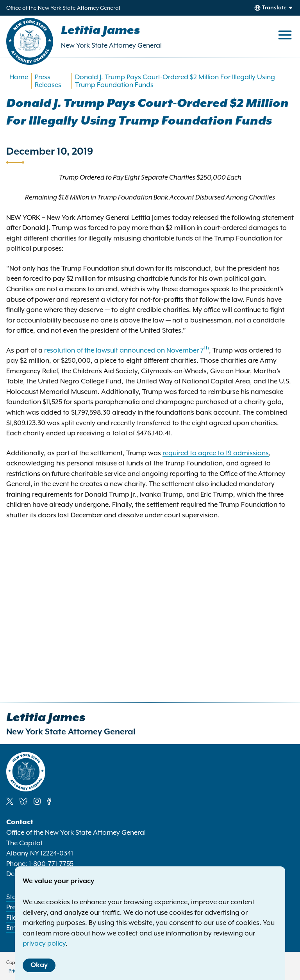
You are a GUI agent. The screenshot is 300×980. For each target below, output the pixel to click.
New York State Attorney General (111, 45)
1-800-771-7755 (51, 864)
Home (19, 77)
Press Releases (48, 81)
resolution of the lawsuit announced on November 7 (127, 350)
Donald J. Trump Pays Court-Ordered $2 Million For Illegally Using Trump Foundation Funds (175, 81)
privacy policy (44, 943)
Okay (39, 965)
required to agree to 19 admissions (216, 453)
